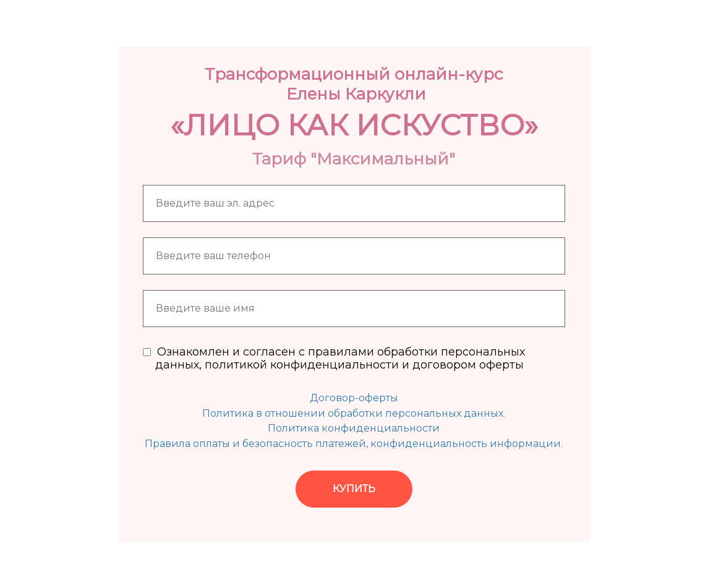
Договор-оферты (354, 398)
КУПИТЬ (354, 489)
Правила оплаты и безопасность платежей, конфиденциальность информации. (354, 444)
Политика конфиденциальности (354, 428)
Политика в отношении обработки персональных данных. (354, 413)
